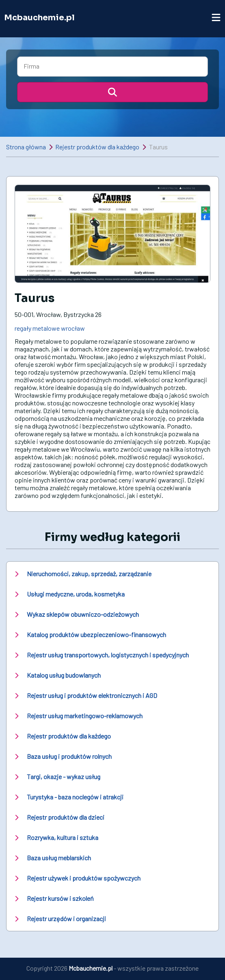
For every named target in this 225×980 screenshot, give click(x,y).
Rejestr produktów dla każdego (97, 147)
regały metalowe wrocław (50, 328)
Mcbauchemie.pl (39, 18)
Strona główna (26, 147)
